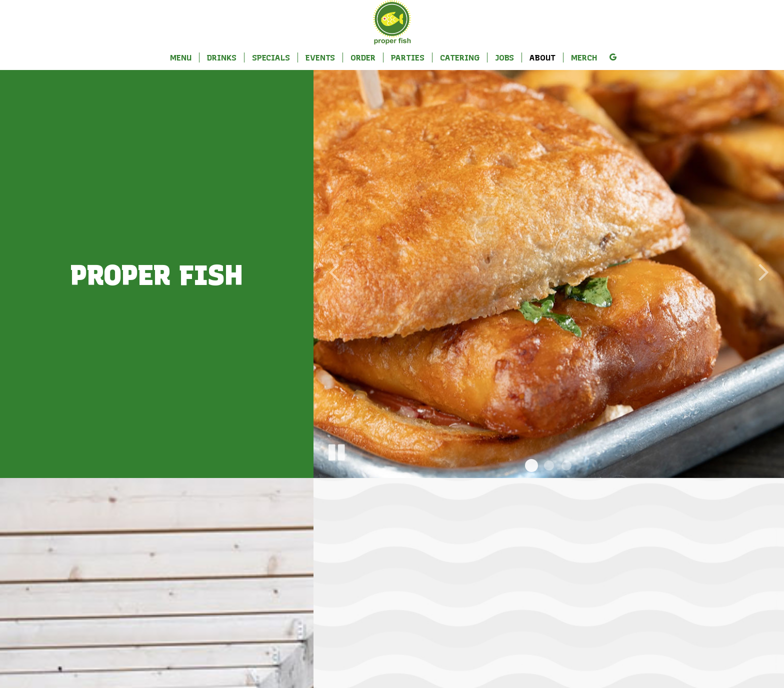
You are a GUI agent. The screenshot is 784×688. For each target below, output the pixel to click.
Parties (408, 57)
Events (320, 57)
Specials (271, 57)
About (542, 57)
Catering (460, 57)
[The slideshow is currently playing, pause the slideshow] (336, 450)
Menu (181, 57)
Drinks (222, 57)
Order (363, 57)
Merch (584, 57)
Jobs (504, 57)
